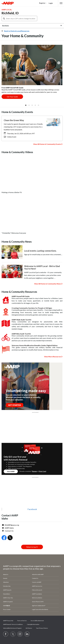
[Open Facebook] (4, 538)
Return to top (32, 547)
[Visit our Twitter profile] (13, 634)
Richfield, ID (10, 13)
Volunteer (6, 582)
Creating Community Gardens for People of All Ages (32, 308)
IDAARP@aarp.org (12, 525)
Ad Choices (29, 628)
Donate (5, 578)
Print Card (42, 471)
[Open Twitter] (10, 538)
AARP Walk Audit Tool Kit (21, 320)
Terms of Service (22, 621)
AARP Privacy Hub (8, 621)
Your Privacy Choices (42, 628)
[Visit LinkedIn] (27, 634)
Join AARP (11, 471)
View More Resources (53, 357)
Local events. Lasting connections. (40, 251)
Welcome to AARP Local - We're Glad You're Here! (42, 267)
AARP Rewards (7, 590)
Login (51, 3)
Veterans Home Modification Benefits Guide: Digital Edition (35, 345)
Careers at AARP (37, 582)
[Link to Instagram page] (20, 634)
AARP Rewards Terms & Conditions (13, 624)
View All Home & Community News (48, 284)
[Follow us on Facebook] (6, 634)
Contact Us (9, 531)
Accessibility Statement (37, 621)
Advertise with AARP (38, 574)
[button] (61, 3)
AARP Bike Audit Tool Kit (21, 334)
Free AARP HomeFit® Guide (12, 88)
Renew (34, 471)
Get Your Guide (12, 97)
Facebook (32, 509)
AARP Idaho (9, 528)
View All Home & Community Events (47, 144)
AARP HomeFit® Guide (21, 296)
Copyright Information (33, 624)
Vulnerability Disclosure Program (12, 628)
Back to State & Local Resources (17, 31)
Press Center (7, 609)
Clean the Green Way (14, 120)
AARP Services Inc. (37, 586)
